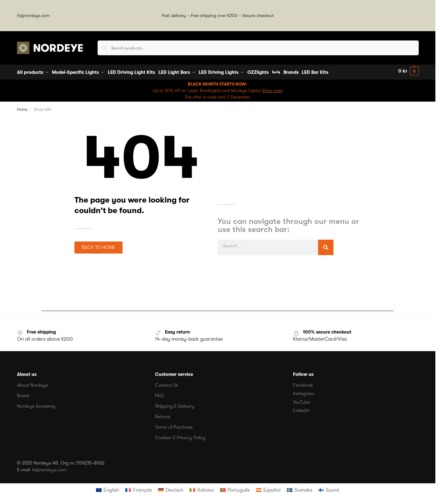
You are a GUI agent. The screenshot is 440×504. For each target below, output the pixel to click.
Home (22, 107)
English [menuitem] (111, 488)
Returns (163, 414)
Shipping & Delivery (175, 404)
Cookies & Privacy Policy (180, 435)
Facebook (303, 383)
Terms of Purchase (174, 425)
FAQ (159, 393)
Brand (23, 393)
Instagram (304, 392)
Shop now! (272, 88)
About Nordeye (32, 383)
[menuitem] (108, 488)
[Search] (326, 246)
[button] (409, 71)
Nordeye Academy (36, 404)
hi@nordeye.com (33, 15)
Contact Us (167, 383)
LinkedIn (301, 409)
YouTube (302, 400)
